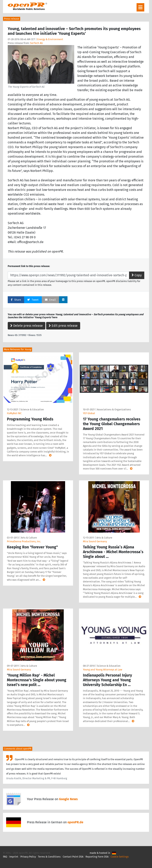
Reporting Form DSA (97, 857)
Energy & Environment (50, 39)
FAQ (5, 857)
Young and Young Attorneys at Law (103, 670)
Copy (137, 275)
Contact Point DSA (73, 857)
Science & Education (32, 409)
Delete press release (27, 326)
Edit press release (63, 326)
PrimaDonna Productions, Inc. (24, 541)
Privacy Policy (28, 857)
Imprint (14, 857)
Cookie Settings (120, 857)
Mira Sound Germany (95, 541)
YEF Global (89, 413)
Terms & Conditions (49, 857)
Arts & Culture (29, 538)
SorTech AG (36, 43)
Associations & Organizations (114, 409)
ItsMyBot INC (14, 413)
